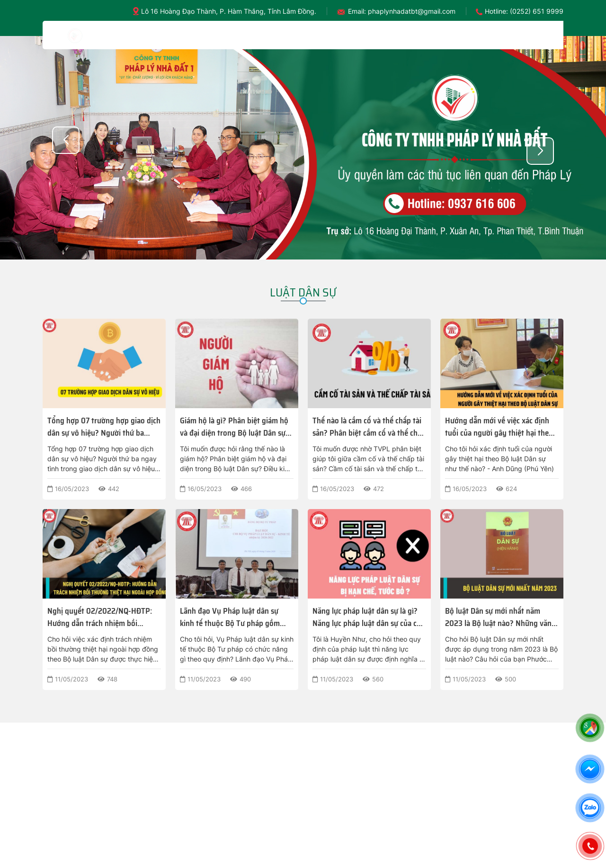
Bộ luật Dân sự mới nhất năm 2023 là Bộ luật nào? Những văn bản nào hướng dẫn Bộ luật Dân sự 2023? (502, 617)
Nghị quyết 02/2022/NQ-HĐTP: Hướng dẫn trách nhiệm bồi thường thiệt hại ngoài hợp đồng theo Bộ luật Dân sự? (101, 617)
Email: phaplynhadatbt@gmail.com (402, 11)
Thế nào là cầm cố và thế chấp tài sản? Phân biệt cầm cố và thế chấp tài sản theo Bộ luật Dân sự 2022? (369, 427)
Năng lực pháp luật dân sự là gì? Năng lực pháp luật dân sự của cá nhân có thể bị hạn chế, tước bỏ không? (366, 617)
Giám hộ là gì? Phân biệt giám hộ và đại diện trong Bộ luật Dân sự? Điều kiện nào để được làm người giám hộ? (235, 427)
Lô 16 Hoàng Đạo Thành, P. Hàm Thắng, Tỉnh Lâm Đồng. (229, 11)
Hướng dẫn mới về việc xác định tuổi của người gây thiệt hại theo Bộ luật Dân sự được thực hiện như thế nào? (502, 427)
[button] (540, 151)
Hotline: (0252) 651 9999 (524, 11)
